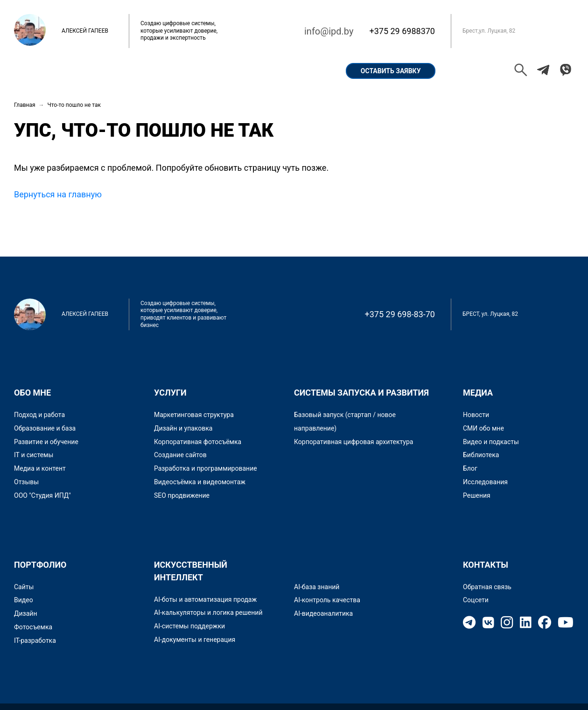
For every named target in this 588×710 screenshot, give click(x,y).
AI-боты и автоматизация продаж (205, 599)
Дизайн (26, 613)
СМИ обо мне (483, 428)
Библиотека (481, 455)
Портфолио (150, 71)
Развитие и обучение (46, 442)
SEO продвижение (182, 495)
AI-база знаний (317, 587)
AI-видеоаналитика (323, 613)
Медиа (478, 393)
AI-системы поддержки (189, 626)
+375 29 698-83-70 (400, 314)
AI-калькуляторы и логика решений (208, 613)
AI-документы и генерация (195, 640)
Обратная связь (487, 587)
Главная (40, 71)
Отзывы (26, 482)
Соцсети (476, 600)
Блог (470, 468)
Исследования (485, 482)
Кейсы (204, 71)
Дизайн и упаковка (183, 428)
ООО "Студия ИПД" (42, 495)
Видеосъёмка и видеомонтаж (200, 482)
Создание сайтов (180, 455)
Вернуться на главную (58, 194)
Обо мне (92, 71)
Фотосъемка (33, 627)
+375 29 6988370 (402, 31)
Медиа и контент (40, 468)
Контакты (304, 71)
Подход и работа (39, 415)
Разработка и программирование (206, 468)
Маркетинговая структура (194, 415)
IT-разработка (35, 640)
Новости (476, 415)
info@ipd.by (329, 31)
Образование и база (45, 428)
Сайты (24, 587)
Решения (477, 495)
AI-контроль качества (327, 600)
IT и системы (34, 455)
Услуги (251, 71)
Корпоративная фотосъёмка (198, 442)
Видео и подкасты (491, 442)
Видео (24, 600)
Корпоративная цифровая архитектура (353, 442)
